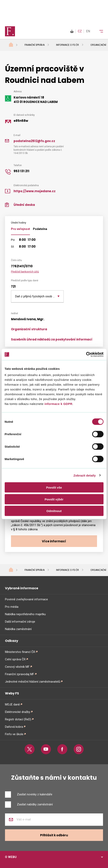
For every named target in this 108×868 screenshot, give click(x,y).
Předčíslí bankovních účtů (25, 272)
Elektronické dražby (18, 712)
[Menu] (99, 31)
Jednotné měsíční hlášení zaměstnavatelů (33, 682)
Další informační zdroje (20, 622)
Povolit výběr (54, 499)
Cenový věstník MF (17, 667)
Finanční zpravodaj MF (20, 674)
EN (88, 31)
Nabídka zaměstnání (18, 629)
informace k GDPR (58, 404)
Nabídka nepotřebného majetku (25, 614)
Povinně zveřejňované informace (26, 599)
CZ (80, 31)
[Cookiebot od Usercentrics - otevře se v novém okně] (86, 355)
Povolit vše (54, 487)
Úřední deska (24, 205)
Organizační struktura (29, 329)
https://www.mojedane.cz (35, 191)
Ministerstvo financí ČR (20, 652)
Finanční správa (35, 45)
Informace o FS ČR (67, 45)
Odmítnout (54, 511)
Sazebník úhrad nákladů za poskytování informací (52, 339)
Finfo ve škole (14, 734)
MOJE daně (12, 704)
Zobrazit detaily (85, 475)
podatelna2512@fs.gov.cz (34, 141)
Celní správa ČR (15, 659)
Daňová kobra (14, 727)
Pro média (12, 607)
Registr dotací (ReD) (18, 719)
